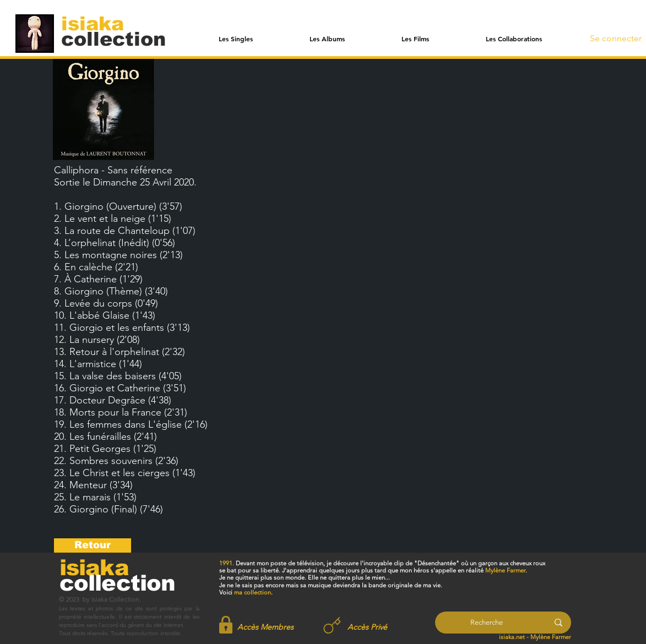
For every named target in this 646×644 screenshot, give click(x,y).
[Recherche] (487, 623)
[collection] (113, 39)
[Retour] (93, 545)
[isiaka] (99, 23)
